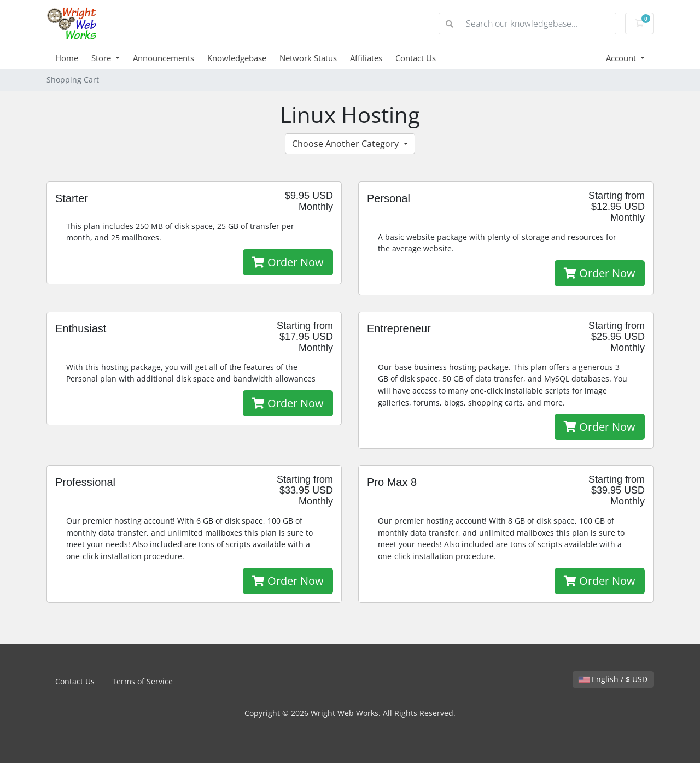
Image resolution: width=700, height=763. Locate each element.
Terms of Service (142, 681)
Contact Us (416, 58)
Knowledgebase (237, 58)
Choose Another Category (346, 144)
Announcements (164, 58)
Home (67, 58)
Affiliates (366, 58)
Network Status (308, 58)
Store (102, 58)
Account (622, 58)
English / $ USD (613, 679)
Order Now (288, 262)
